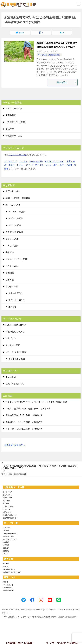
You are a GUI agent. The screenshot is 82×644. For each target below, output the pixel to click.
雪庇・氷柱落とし (17, 300)
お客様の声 (7, 501)
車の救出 (13, 307)
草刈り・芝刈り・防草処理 (18, 198)
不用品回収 (11, 115)
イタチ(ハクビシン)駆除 (16, 259)
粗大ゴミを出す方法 (15, 384)
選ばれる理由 (7, 498)
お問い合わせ (7, 512)
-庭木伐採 (6, 548)
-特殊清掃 (6, 542)
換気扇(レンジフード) (54, 161)
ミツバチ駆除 (15, 225)
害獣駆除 (10, 252)
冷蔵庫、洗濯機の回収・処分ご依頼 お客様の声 (28, 409)
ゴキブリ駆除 (12, 246)
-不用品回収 (7, 528)
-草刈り (5, 554)
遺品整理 (10, 129)
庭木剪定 (10, 280)
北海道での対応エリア (16, 325)
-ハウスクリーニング (10, 539)
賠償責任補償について (10, 515)
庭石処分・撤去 (13, 191)
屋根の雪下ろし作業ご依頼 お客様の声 (24, 415)
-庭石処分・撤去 (8, 536)
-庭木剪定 (6, 551)
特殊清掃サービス (14, 136)
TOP (40, 467)
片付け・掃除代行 (14, 109)
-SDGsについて (8, 585)
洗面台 (12, 165)
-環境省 (5, 582)
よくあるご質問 (13, 345)
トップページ (7, 492)
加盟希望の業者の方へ (15, 445)
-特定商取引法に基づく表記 (12, 572)
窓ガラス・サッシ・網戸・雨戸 (49, 165)
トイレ (20, 165)
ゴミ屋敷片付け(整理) (15, 122)
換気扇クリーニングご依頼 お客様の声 (24, 422)
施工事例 (6, 503)
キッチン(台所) (36, 161)
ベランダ (29, 165)
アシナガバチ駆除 (17, 212)
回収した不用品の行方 (16, 352)
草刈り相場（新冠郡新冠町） (49, 55)
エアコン (23, 161)
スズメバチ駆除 (16, 218)
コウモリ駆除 (12, 266)
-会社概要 (6, 564)
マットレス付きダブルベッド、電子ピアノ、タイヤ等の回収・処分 (36, 402)
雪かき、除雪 (12, 286)
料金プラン (11, 338)
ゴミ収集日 (11, 377)
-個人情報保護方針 (9, 569)
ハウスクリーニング (18, 155)
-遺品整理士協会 (8, 591)
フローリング (11, 161)
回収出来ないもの (17, 359)
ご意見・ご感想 (8, 506)
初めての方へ (7, 495)
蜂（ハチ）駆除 (13, 205)
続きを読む (67, 82)
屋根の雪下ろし (16, 293)
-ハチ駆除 (6, 545)
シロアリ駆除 (12, 239)
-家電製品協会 (8, 588)
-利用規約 (6, 566)
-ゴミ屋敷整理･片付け (10, 533)
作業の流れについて (15, 332)
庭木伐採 (10, 273)
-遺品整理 (6, 531)
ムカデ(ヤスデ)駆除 (14, 232)
